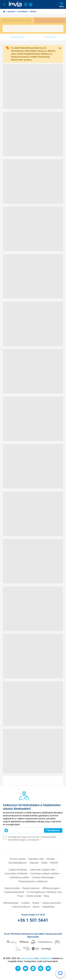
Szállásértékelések (15, 892)
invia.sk (32, 958)
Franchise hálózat (21, 907)
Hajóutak (34, 863)
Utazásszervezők (52, 903)
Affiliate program (51, 888)
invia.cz (24, 958)
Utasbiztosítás (12, 888)
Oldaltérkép (48, 907)
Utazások (12, 12)
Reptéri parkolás (31, 888)
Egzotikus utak (36, 859)
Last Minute (23, 12)
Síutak (45, 863)
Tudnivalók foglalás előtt (43, 870)
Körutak (51, 859)
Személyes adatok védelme (45, 874)
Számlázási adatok (20, 877)
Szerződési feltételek (16, 874)
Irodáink (26, 903)
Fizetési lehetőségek (43, 877)
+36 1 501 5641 (33, 920)
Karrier (36, 907)
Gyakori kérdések (18, 870)
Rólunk (36, 903)
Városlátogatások (18, 863)
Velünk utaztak (34, 896)
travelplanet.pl (45, 958)
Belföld (54, 863)
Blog (46, 896)
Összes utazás (18, 859)
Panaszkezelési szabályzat (33, 881)
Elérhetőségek (11, 903)
